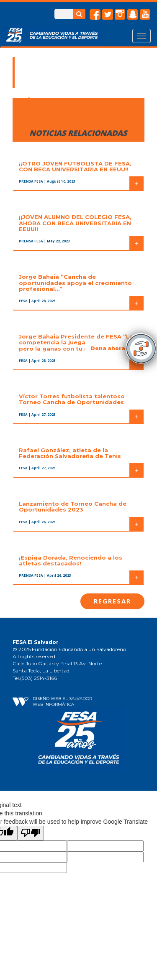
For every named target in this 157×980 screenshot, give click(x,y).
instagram (120, 15)
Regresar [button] (112, 601)
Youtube (145, 15)
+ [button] (136, 183)
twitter (108, 15)
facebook (95, 15)
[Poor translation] (31, 833)
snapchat (133, 15)
